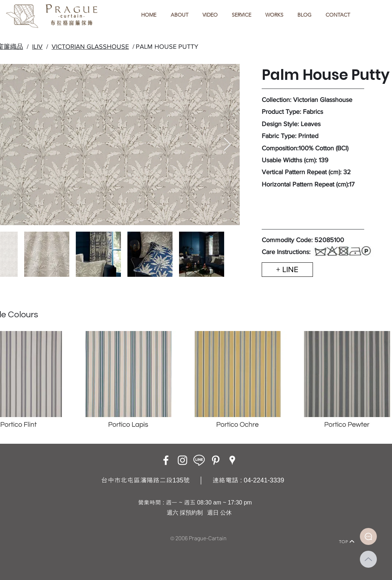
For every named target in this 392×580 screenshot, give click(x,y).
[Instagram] (182, 460)
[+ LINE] (287, 270)
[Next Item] (227, 145)
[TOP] (347, 541)
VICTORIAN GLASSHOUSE (90, 47)
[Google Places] (232, 460)
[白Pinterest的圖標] (216, 460)
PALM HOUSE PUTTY (167, 47)
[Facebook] (166, 460)
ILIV (37, 47)
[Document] (368, 536)
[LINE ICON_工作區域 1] (199, 460)
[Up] (368, 559)
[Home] (39, 531)
